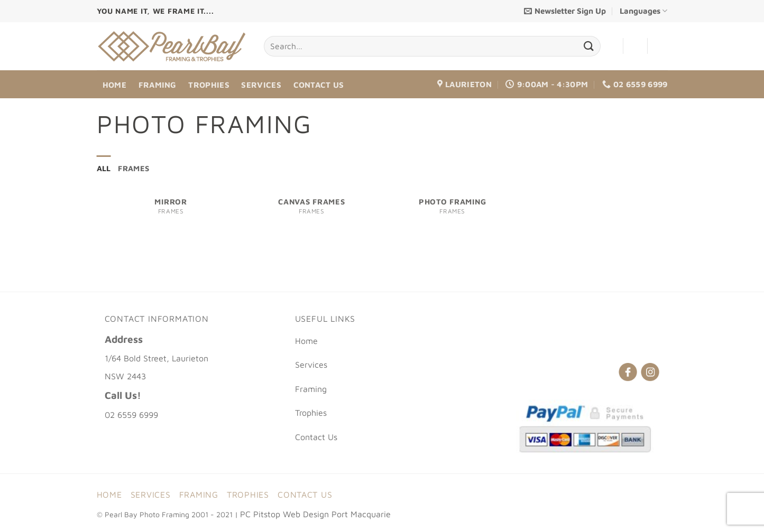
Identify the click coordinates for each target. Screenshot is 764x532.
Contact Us (319, 85)
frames (135, 169)
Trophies (209, 85)
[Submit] (588, 46)
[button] (565, 11)
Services (261, 85)
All (104, 169)
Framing (158, 85)
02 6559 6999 (131, 415)
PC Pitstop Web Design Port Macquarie (315, 515)
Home (114, 85)
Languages (643, 11)
